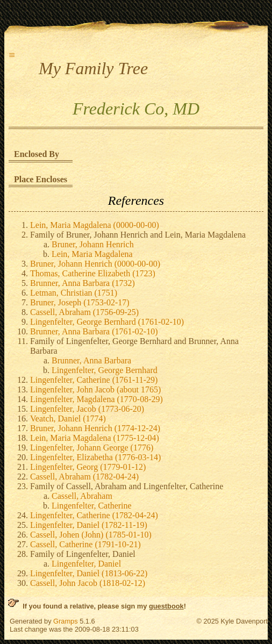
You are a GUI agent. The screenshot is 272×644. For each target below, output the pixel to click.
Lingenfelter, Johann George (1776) (92, 448)
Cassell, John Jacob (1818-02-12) (88, 583)
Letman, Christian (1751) (74, 293)
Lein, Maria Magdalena (92, 254)
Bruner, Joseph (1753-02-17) (80, 302)
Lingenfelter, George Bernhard (105, 370)
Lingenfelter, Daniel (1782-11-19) (89, 525)
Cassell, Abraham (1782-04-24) (84, 477)
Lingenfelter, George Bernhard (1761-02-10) (107, 322)
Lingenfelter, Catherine (92, 506)
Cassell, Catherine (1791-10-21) (85, 544)
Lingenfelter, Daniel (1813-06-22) (89, 573)
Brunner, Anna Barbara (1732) (83, 283)
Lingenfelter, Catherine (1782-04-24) (94, 515)
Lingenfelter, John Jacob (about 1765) (95, 389)
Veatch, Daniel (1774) (68, 418)
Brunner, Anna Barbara (91, 360)
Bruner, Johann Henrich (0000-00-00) (95, 264)
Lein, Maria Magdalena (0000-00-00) (95, 225)
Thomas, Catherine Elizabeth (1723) (93, 273)
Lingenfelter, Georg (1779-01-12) (88, 467)
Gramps (66, 621)
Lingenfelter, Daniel (86, 564)
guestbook (166, 606)
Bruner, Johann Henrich (93, 244)
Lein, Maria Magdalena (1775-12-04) (95, 438)
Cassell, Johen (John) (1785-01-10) (91, 535)
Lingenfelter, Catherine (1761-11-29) (94, 380)
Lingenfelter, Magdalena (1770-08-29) (96, 399)
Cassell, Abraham (82, 496)
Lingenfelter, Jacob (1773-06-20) (87, 409)
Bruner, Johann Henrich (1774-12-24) (95, 428)
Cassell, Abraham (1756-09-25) (84, 312)
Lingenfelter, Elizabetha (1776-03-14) (95, 457)
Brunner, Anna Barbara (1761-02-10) (94, 331)
